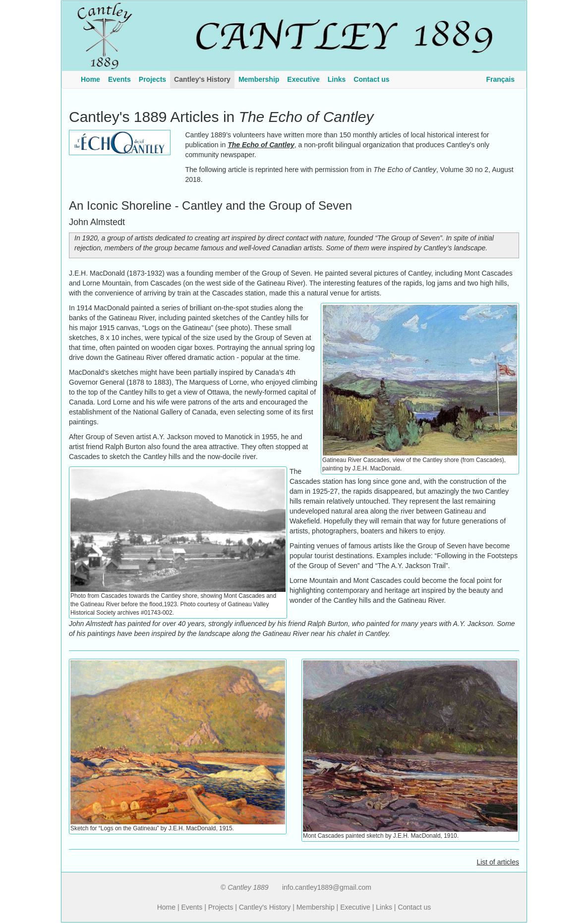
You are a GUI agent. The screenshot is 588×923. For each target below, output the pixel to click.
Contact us (414, 907)
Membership (316, 907)
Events (192, 907)
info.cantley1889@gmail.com (327, 887)
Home (166, 907)
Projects (221, 907)
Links (384, 907)
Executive (355, 907)
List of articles (498, 862)
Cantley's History (265, 907)
